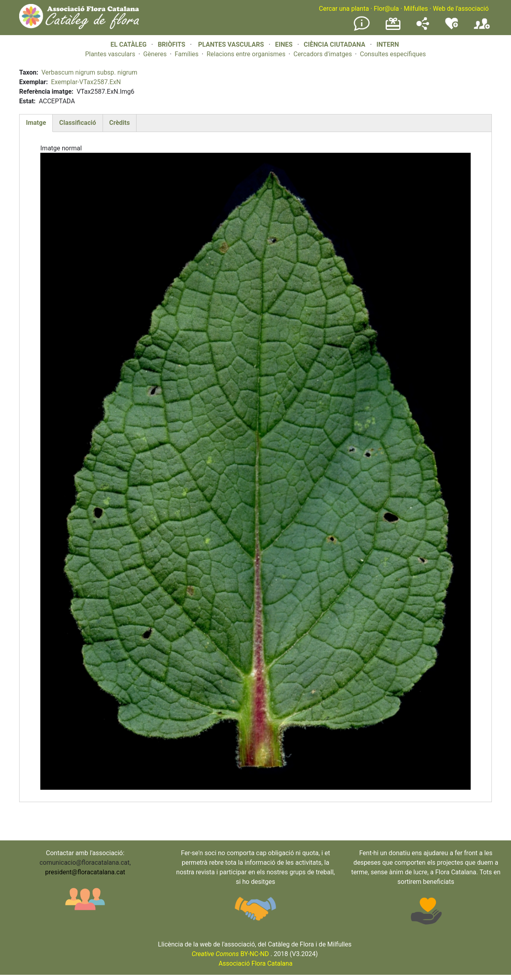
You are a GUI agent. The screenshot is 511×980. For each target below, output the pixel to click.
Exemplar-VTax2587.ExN (86, 82)
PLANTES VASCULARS (231, 44)
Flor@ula (386, 9)
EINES (284, 44)
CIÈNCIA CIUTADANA (335, 44)
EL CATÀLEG (129, 44)
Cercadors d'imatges (323, 54)
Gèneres (155, 54)
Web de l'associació (461, 9)
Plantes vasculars (110, 54)
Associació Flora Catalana (255, 963)
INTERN (388, 44)
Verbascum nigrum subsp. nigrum (89, 72)
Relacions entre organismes (246, 54)
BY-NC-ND (230, 954)
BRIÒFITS (172, 44)
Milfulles (416, 9)
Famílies (187, 54)
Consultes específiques (393, 54)
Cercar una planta (344, 9)
